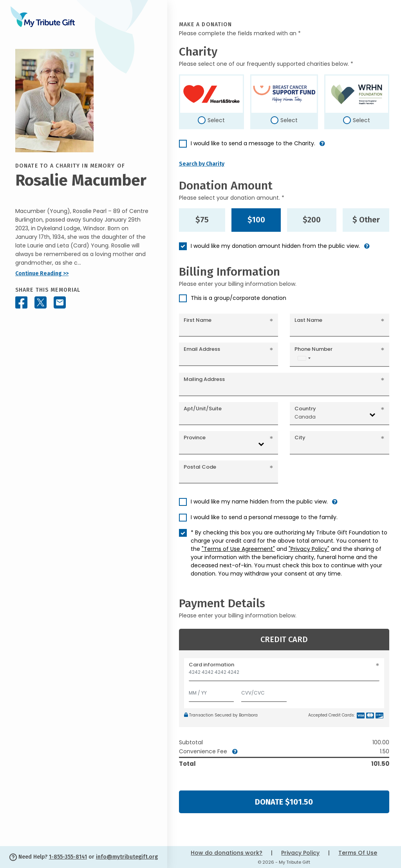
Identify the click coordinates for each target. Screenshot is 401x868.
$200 (312, 220)
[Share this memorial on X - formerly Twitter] (41, 302)
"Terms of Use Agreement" (238, 549)
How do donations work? (227, 853)
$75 (202, 220)
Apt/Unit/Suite (203, 409)
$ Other (366, 220)
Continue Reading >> (42, 273)
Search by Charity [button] (202, 164)
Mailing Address (204, 379)
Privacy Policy (300, 853)
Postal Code (200, 467)
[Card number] (284, 674)
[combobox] (304, 358)
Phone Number (313, 349)
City (300, 438)
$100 (256, 220)
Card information (211, 665)
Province (195, 438)
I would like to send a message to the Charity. (253, 143)
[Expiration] (211, 691)
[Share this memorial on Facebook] (21, 302)
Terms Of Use (358, 853)
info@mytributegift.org (127, 857)
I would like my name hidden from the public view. (259, 502)
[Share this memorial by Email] (60, 302)
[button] (322, 147)
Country (305, 409)
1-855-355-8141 (68, 857)
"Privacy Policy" (309, 549)
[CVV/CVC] (264, 691)
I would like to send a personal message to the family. (264, 517)
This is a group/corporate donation (238, 298)
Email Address (202, 349)
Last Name (308, 320)
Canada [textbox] (305, 417)
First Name (198, 320)
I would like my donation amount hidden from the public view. (275, 246)
